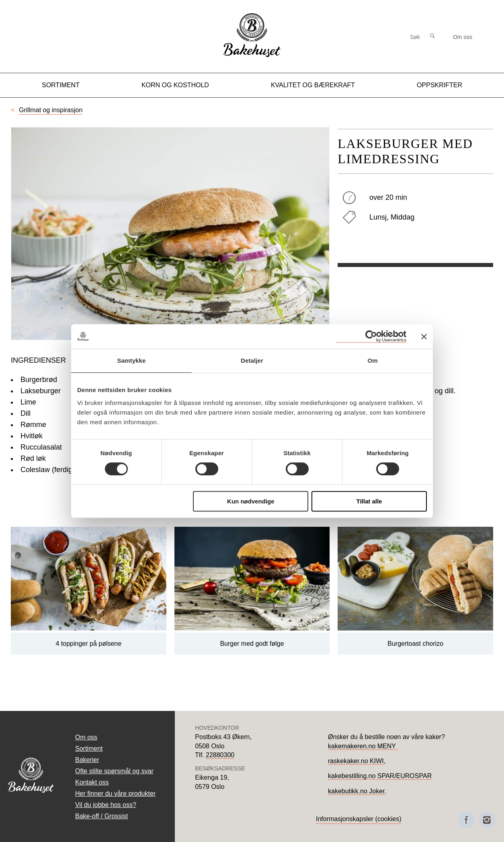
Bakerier (87, 760)
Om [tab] (372, 360)
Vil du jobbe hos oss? (106, 805)
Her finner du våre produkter (115, 794)
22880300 (220, 755)
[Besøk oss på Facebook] (466, 820)
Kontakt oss (92, 782)
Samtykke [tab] (132, 360)
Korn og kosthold (175, 85)
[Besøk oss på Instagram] (487, 820)
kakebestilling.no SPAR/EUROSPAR (380, 776)
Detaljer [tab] (252, 360)
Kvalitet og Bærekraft (313, 85)
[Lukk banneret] (424, 337)
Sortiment (61, 85)
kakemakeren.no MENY (363, 746)
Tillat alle (369, 501)
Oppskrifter (439, 85)
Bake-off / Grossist (101, 816)
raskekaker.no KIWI (356, 761)
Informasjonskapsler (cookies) (359, 819)
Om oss (463, 37)
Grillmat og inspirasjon (51, 110)
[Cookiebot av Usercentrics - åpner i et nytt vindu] (371, 336)
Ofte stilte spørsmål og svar (114, 771)
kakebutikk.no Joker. (357, 791)
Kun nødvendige (251, 501)
